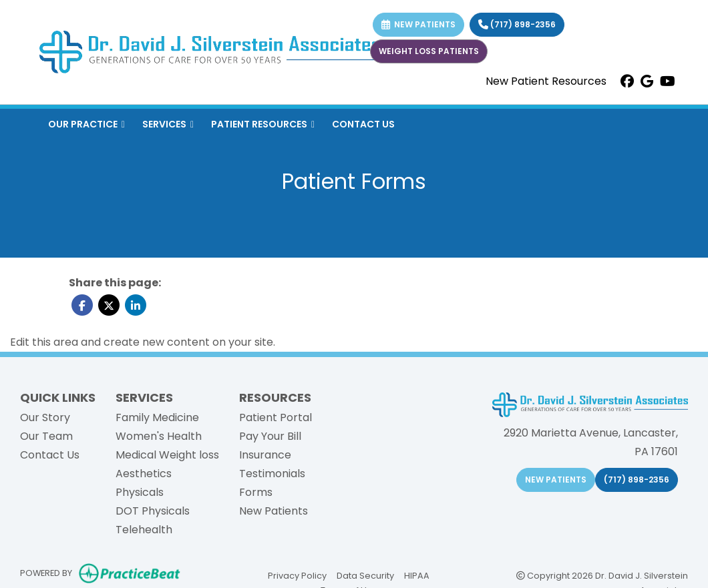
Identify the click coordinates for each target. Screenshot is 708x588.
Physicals (140, 492)
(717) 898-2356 (517, 24)
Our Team (46, 436)
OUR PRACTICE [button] (86, 124)
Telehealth (144, 530)
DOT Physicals (153, 511)
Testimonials (272, 474)
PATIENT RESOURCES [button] (263, 124)
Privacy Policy (297, 575)
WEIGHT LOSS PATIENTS (429, 51)
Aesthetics (144, 474)
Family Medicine (157, 417)
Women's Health (159, 436)
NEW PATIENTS (556, 480)
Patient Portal (276, 417)
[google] (647, 81)
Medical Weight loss (167, 455)
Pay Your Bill (270, 436)
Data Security (365, 575)
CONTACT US (363, 124)
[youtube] (668, 81)
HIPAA (417, 575)
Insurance (265, 455)
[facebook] (627, 81)
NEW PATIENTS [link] (418, 24)
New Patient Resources (546, 81)
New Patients (274, 511)
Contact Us (50, 455)
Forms (256, 492)
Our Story (45, 417)
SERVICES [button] (168, 124)
